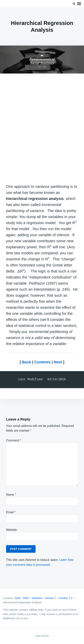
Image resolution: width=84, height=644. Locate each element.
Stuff (17, 598)
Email (11, 512)
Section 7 (51, 598)
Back (26, 362)
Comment (14, 440)
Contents (42, 362)
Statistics (37, 598)
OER (26, 598)
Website (12, 530)
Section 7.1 (66, 598)
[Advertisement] (42, 129)
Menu (79, 4)
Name (11, 495)
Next (58, 362)
